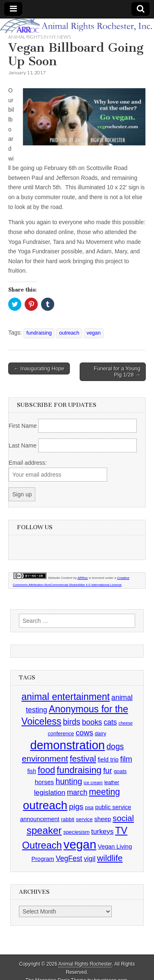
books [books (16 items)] (92, 722)
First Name (23, 426)
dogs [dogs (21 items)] (115, 746)
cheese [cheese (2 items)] (126, 723)
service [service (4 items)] (84, 819)
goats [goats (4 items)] (120, 771)
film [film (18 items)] (126, 759)
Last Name (23, 445)
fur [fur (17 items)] (108, 770)
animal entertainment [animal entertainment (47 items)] (66, 697)
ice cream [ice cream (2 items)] (93, 783)
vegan (94, 333)
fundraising (39, 333)
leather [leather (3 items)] (112, 783)
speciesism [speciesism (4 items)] (76, 832)
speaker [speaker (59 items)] (44, 830)
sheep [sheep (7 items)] (103, 819)
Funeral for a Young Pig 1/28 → (117, 372)
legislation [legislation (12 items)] (50, 792)
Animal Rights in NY (32, 37)
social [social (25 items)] (123, 818)
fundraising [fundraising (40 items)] (79, 770)
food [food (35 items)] (46, 770)
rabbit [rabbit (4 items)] (68, 819)
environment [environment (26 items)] (45, 759)
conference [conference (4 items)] (61, 733)
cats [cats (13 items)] (110, 722)
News (64, 37)
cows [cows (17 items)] (84, 733)
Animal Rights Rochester (85, 964)
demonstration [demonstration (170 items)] (67, 745)
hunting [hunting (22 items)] (69, 781)
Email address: (28, 463)
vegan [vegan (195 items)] (80, 844)
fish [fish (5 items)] (31, 771)
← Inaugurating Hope (39, 368)
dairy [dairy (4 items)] (101, 733)
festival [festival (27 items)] (83, 759)
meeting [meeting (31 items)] (105, 792)
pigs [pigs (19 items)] (76, 807)
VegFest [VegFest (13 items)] (69, 858)
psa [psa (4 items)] (89, 807)
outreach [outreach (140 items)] (45, 805)
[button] (84, 117)
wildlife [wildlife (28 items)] (110, 858)
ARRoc (83, 578)
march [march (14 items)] (77, 792)
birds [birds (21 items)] (71, 722)
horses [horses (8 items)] (45, 782)
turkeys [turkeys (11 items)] (102, 832)
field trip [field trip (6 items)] (108, 760)
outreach (69, 333)
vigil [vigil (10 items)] (90, 858)
